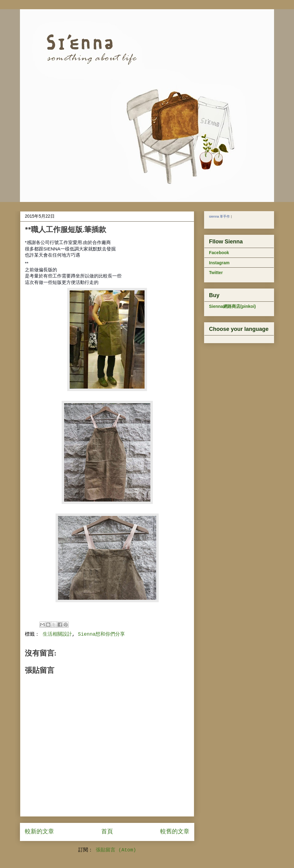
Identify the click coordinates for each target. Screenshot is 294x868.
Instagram (219, 263)
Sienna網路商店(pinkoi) (232, 306)
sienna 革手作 (219, 216)
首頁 (107, 832)
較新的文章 (39, 832)
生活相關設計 (57, 634)
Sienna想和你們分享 (102, 634)
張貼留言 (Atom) (116, 850)
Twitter (216, 273)
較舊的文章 (175, 832)
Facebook (219, 253)
